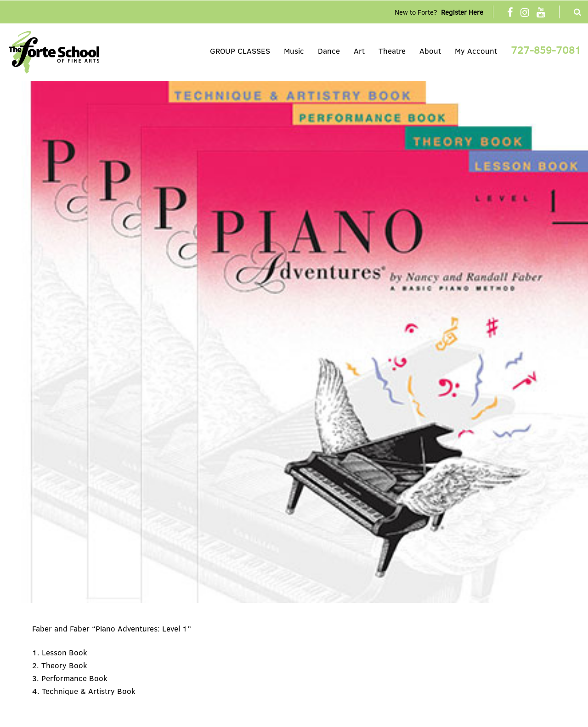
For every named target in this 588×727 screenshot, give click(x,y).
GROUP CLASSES (240, 51)
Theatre (392, 51)
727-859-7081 (546, 50)
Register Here (462, 12)
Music (294, 51)
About (430, 51)
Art (359, 51)
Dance (329, 51)
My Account (476, 51)
